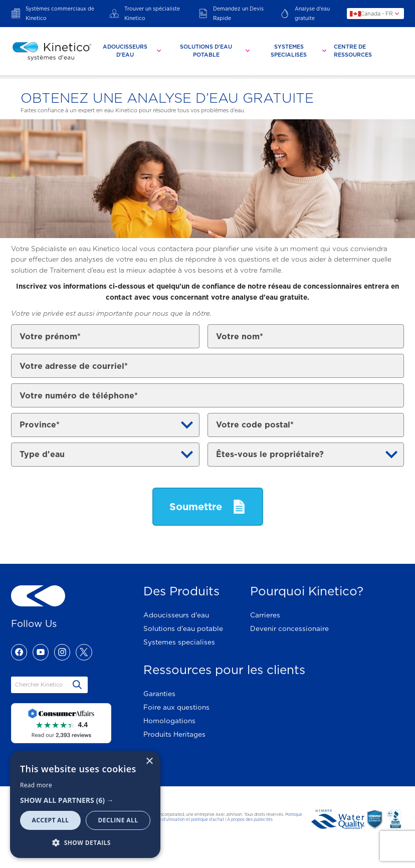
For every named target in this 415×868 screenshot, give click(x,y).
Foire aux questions (176, 707)
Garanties (159, 694)
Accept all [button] (51, 820)
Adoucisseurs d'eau (176, 615)
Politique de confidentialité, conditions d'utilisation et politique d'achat (203, 817)
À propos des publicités (250, 819)
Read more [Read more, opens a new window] (36, 785)
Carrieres (265, 615)
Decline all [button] (118, 820)
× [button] (149, 762)
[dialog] (85, 804)
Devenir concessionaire (289, 628)
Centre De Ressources (353, 51)
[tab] (129, 51)
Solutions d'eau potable (183, 628)
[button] (85, 800)
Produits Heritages (174, 734)
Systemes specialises (179, 642)
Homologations (169, 721)
